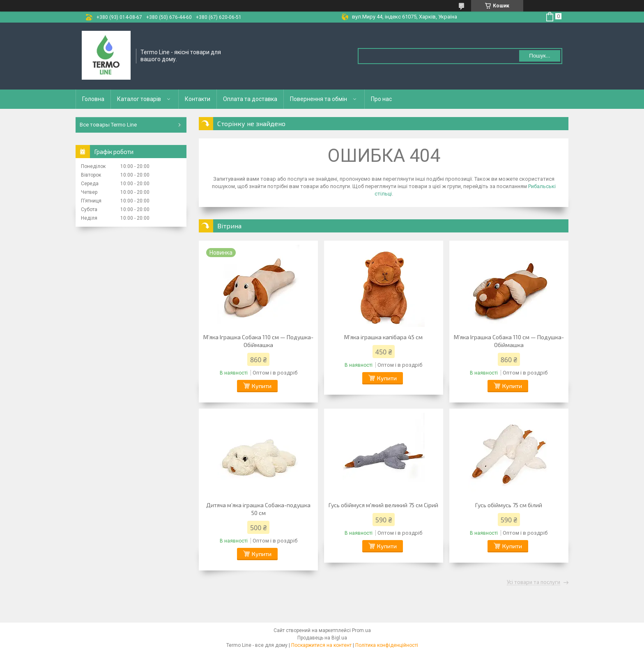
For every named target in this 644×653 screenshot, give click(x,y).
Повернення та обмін (319, 99)
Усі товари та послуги (534, 582)
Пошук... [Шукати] (539, 56)
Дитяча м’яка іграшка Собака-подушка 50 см (258, 509)
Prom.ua (361, 630)
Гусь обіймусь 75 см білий (509, 505)
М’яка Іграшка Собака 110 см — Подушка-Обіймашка (258, 341)
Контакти (198, 99)
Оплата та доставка (250, 99)
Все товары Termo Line (108, 125)
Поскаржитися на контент (321, 645)
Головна (93, 99)
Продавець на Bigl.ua (322, 638)
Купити (262, 386)
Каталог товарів (139, 99)
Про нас (381, 99)
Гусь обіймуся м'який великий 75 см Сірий (383, 505)
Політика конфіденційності (387, 645)
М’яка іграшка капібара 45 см (383, 337)
